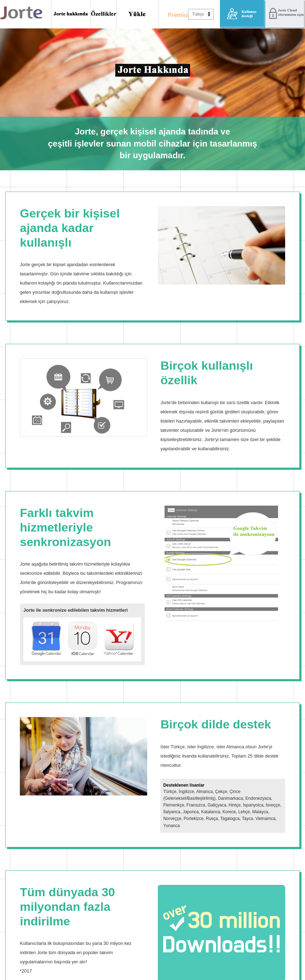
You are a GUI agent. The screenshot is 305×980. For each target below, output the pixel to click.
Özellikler (104, 14)
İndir (138, 14)
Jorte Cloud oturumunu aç (285, 14)
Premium (178, 14)
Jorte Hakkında (71, 14)
